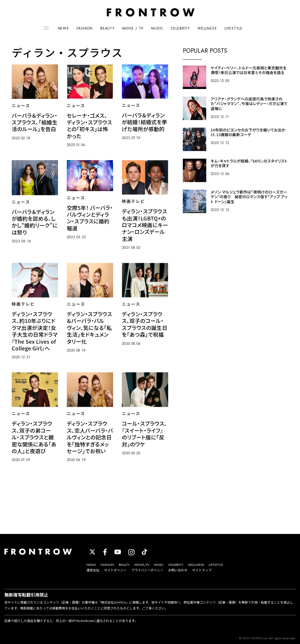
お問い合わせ (178, 570)
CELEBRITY (180, 28)
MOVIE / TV (133, 28)
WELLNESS (207, 28)
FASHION (85, 28)
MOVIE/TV (142, 565)
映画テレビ (133, 201)
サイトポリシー (115, 570)
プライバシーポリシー (147, 570)
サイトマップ (202, 570)
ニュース (21, 106)
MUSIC (157, 28)
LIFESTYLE (233, 28)
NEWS (63, 28)
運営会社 (93, 570)
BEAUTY (107, 28)
